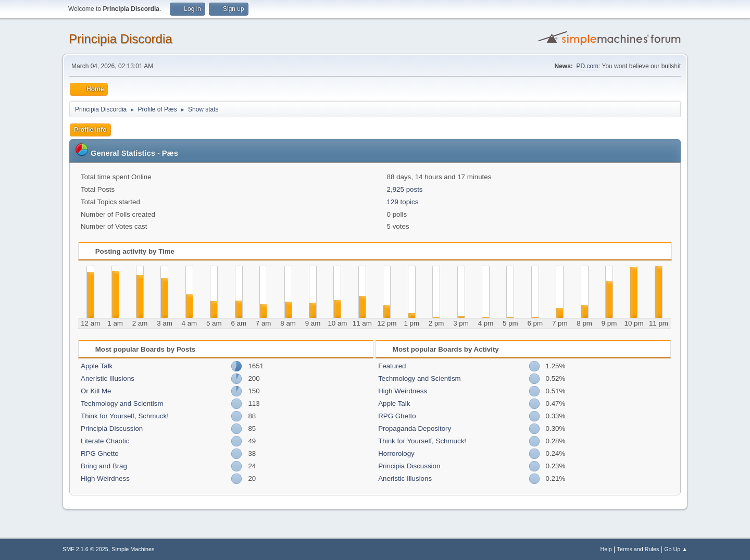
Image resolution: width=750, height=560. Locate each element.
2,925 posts (405, 189)
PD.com (587, 66)
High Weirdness (105, 478)
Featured (392, 366)
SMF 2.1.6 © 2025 (85, 549)
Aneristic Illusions (108, 378)
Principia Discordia (121, 39)
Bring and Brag (104, 466)
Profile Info (90, 130)
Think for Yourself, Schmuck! (125, 416)
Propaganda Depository (415, 428)
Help (606, 549)
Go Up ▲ (676, 549)
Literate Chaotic (105, 441)
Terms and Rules (638, 549)
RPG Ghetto (100, 453)
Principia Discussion (112, 428)
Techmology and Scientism (122, 403)
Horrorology (396, 453)
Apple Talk (97, 366)
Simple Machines (133, 549)
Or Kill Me (96, 391)
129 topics (403, 202)
